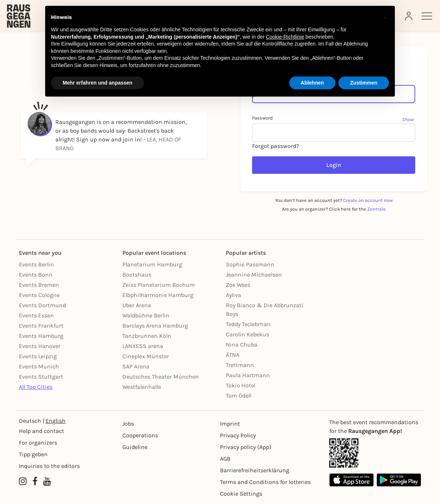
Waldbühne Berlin (146, 315)
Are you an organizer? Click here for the (334, 209)
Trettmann (240, 365)
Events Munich (39, 366)
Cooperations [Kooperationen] (140, 435)
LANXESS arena (143, 346)
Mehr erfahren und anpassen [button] (97, 83)
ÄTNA (233, 355)
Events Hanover (40, 346)
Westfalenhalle (142, 387)
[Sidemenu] (427, 16)
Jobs (128, 424)
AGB (225, 459)
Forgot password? (276, 146)
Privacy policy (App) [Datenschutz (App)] (246, 447)
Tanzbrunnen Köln (147, 336)
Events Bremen (39, 285)
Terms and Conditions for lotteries (265, 482)
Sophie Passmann (250, 264)
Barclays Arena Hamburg (155, 326)
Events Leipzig (38, 356)
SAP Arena (136, 366)
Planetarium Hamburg (152, 264)
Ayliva (233, 295)
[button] (385, 17)
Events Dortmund (42, 305)
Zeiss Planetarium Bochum (159, 285)
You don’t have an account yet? (334, 200)
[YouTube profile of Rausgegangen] (47, 481)
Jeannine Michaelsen (254, 275)
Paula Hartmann (248, 375)
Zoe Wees (238, 285)
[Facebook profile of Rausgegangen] (35, 481)
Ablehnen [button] (313, 83)
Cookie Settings (241, 494)
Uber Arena (137, 305)
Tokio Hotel (241, 385)
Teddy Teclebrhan (248, 324)
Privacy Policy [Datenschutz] (238, 435)
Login (334, 165)
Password (262, 118)
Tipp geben (33, 454)
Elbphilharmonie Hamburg (158, 295)
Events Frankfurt (41, 326)
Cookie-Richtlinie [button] (285, 37)
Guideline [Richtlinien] (135, 447)
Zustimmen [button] (364, 83)
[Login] (409, 16)
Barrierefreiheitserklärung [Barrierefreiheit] (255, 470)
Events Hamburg (41, 336)
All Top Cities (36, 387)
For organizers (38, 443)
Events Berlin (36, 264)
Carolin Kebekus (247, 334)
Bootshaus (137, 275)
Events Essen (36, 315)
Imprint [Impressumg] (230, 424)
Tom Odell (239, 396)
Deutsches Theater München (161, 377)
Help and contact (42, 431)
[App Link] (375, 453)
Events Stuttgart (41, 377)
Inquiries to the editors (49, 466)
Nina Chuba (242, 345)
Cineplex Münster (146, 356)
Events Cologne (39, 295)
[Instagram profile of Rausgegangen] (23, 481)
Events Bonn (36, 275)
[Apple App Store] (351, 480)
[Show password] (409, 119)
